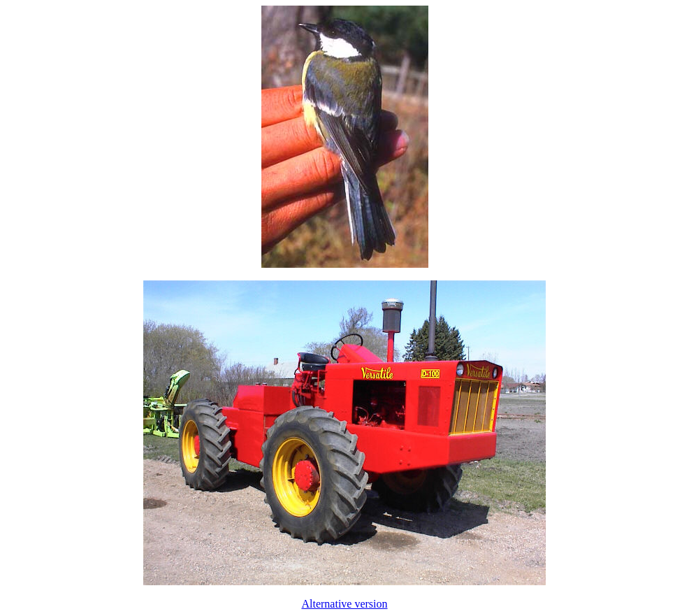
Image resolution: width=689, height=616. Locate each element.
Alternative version (344, 604)
